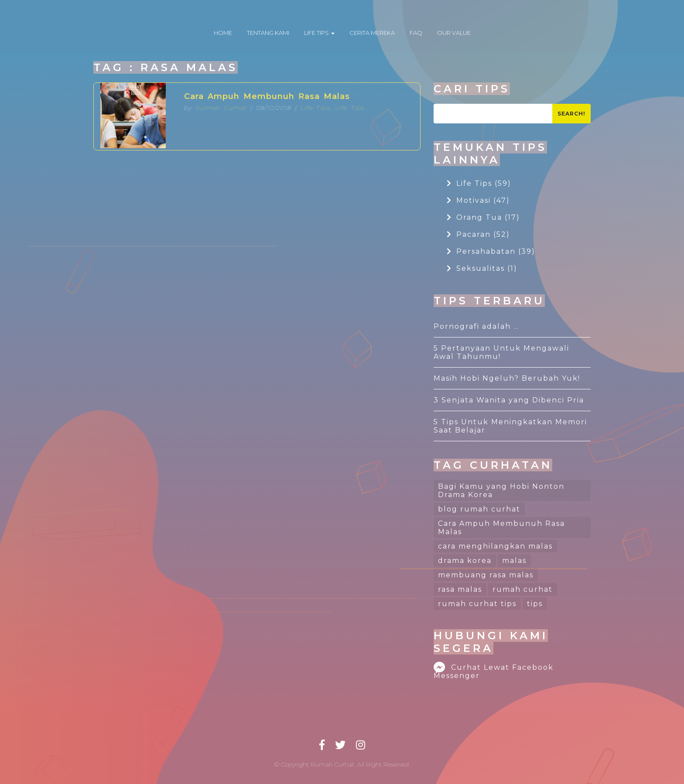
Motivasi (478, 200)
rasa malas (460, 589)
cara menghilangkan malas (495, 546)
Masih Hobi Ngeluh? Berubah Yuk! (507, 378)
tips (535, 604)
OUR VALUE (454, 33)
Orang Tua (483, 217)
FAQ (416, 33)
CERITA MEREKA (372, 33)
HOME (223, 33)
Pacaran (478, 234)
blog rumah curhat (479, 509)
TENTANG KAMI (268, 33)
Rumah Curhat (221, 108)
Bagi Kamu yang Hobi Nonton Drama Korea (501, 491)
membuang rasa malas (486, 575)
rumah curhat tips (477, 604)
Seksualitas (482, 268)
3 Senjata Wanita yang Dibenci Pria (509, 400)
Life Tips (315, 108)
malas (514, 561)
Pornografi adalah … (476, 326)
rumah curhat (523, 589)
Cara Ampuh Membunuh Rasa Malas (267, 96)
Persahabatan (491, 251)
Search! (571, 114)
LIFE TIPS (319, 33)
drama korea (465, 561)
